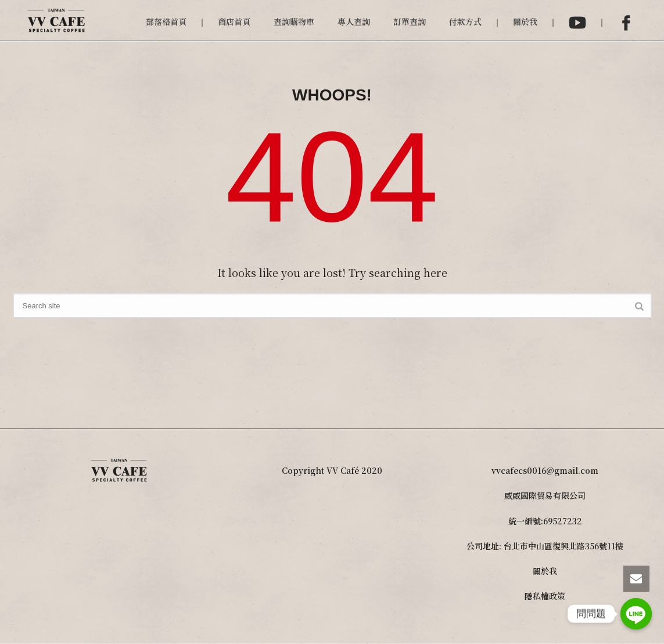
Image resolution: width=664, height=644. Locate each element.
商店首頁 (234, 21)
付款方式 (465, 21)
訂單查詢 (410, 21)
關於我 (525, 21)
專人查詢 (354, 21)
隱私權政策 (545, 596)
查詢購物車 (294, 21)
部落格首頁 (166, 21)
